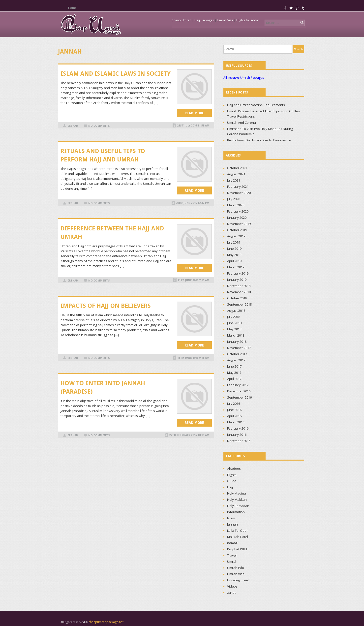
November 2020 (239, 193)
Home (72, 8)
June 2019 (234, 249)
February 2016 (238, 428)
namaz (232, 543)
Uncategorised (238, 580)
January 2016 (237, 435)
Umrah (232, 562)
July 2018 (234, 317)
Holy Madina (237, 493)
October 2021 (237, 168)
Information (236, 512)
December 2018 (239, 286)
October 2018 (237, 298)
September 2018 (239, 304)
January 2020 (237, 218)
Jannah (232, 524)
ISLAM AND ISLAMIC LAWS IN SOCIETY (116, 74)
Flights (232, 475)
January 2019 (237, 280)
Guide (232, 481)
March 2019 (236, 267)
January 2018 (237, 342)
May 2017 (234, 373)
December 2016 (239, 391)
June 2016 (234, 410)
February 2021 (238, 187)
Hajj (230, 487)
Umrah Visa (225, 20)
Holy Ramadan (238, 506)
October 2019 (237, 230)
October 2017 (237, 354)
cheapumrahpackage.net (106, 622)
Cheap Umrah (181, 20)
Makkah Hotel (238, 537)
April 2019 (234, 261)
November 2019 (239, 224)
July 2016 (234, 404)
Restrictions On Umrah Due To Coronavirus (259, 140)
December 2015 (239, 441)
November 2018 (239, 292)
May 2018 (234, 329)
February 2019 (238, 273)
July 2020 (234, 199)
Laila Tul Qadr (237, 531)
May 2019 (234, 255)
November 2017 (239, 348)
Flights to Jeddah (248, 20)
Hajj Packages (204, 20)
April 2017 (234, 379)
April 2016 (234, 416)
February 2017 (238, 385)
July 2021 (234, 180)
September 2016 (239, 397)
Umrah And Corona (242, 123)
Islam (231, 518)
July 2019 (234, 242)
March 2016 (236, 422)
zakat (231, 593)
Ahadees (234, 469)
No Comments (99, 126)
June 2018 (234, 323)
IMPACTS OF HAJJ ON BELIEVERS (106, 306)
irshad (73, 126)
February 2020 (238, 211)
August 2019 (236, 236)
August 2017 (236, 360)
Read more (194, 113)
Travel (232, 555)
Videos (232, 586)
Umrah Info (236, 568)
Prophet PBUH (238, 549)
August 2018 (236, 311)
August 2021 (236, 174)
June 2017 (234, 366)
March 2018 (236, 335)
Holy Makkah (237, 500)
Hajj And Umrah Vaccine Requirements (256, 105)
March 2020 (236, 205)
